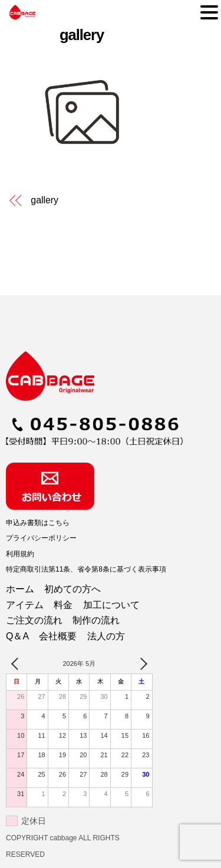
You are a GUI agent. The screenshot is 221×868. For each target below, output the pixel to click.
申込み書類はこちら (38, 523)
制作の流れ (96, 620)
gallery (82, 35)
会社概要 (58, 636)
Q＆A (17, 636)
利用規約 (20, 554)
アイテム (25, 605)
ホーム (20, 589)
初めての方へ (72, 589)
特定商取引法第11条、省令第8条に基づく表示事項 (86, 569)
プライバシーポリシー (41, 538)
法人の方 (106, 636)
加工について (111, 605)
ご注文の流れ (34, 620)
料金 (63, 605)
